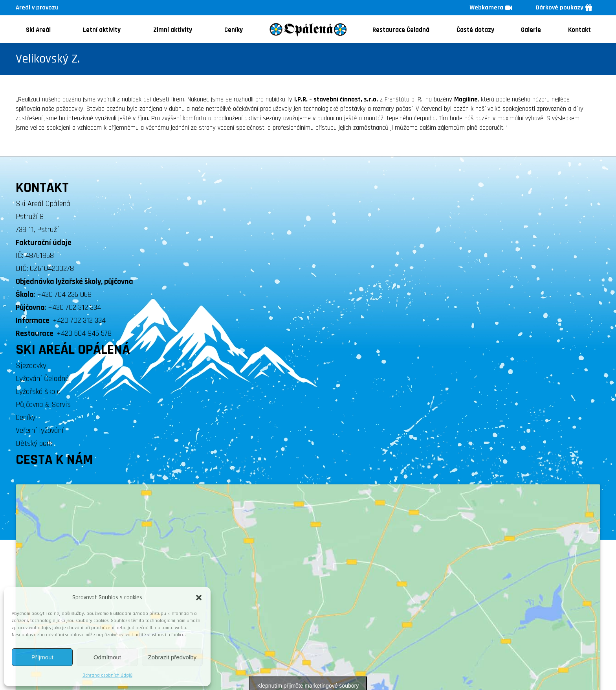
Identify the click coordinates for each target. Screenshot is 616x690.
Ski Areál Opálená (43, 204)
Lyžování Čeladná (42, 379)
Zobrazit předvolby (172, 657)
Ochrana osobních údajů (107, 675)
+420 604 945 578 (84, 333)
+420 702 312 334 (74, 307)
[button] (199, 598)
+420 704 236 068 (64, 294)
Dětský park (34, 443)
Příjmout (42, 657)
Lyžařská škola (38, 392)
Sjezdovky (31, 366)
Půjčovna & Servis (43, 405)
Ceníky (26, 418)
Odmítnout (107, 657)
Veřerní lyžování (40, 431)
